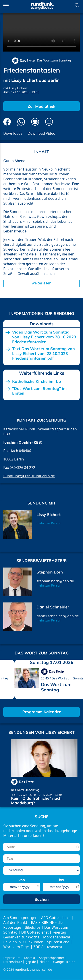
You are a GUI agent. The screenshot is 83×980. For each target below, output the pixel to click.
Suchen (77, 5)
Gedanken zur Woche (21, 937)
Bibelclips (33, 928)
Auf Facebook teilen (7, 122)
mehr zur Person (49, 523)
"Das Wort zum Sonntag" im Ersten (39, 391)
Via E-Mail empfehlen (35, 122)
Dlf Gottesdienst (35, 932)
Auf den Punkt (15, 923)
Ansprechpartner (51, 958)
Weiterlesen (42, 283)
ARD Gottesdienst (56, 918)
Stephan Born (50, 572)
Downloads (13, 134)
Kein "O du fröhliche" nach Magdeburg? (36, 801)
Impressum (12, 958)
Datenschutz (13, 962)
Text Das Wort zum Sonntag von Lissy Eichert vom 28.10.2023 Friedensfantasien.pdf (43, 354)
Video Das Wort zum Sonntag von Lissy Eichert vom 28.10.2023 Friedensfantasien (44, 337)
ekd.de (44, 962)
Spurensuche (58, 942)
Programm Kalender (41, 712)
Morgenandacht (57, 937)
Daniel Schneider (53, 607)
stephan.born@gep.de (55, 581)
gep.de (31, 962)
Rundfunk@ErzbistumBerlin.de (29, 476)
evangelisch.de (64, 962)
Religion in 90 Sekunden (23, 942)
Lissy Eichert (18, 88)
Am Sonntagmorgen (20, 918)
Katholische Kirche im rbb (37, 382)
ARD (6, 92)
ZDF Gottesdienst (48, 947)
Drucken (49, 122)
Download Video (41, 134)
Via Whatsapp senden (21, 122)
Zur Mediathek (41, 106)
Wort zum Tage (16, 947)
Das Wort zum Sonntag (54, 60)
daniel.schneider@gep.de (58, 616)
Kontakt (30, 958)
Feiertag (59, 932)
